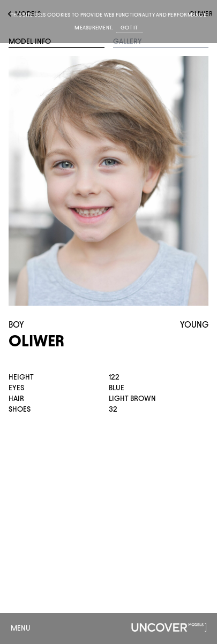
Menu (21, 628)
